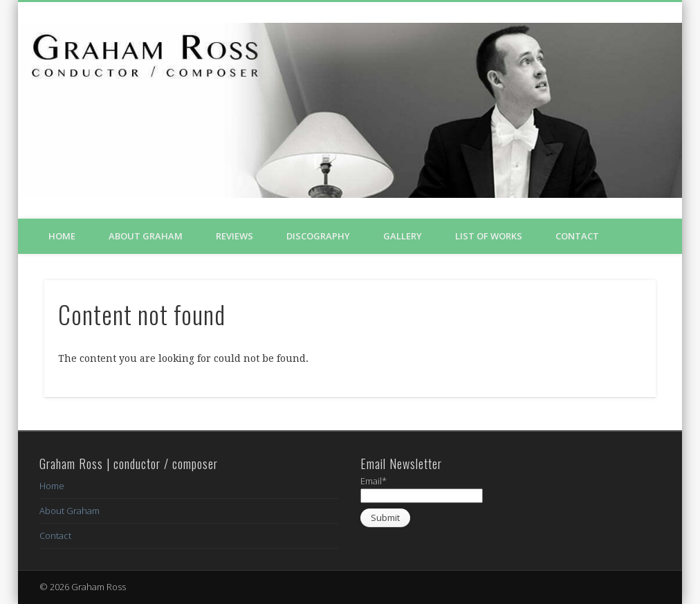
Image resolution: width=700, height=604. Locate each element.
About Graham (146, 236)
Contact (577, 236)
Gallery (403, 236)
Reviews (234, 236)
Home (62, 236)
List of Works (489, 236)
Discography (318, 236)
